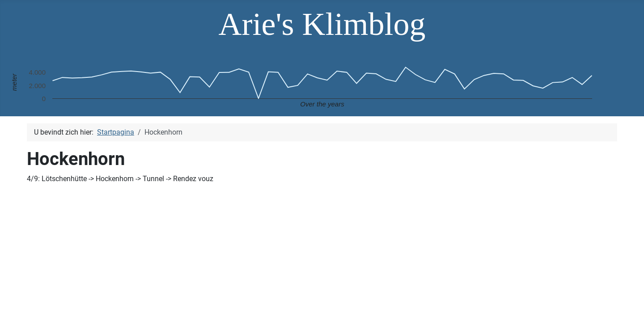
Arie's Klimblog (322, 24)
